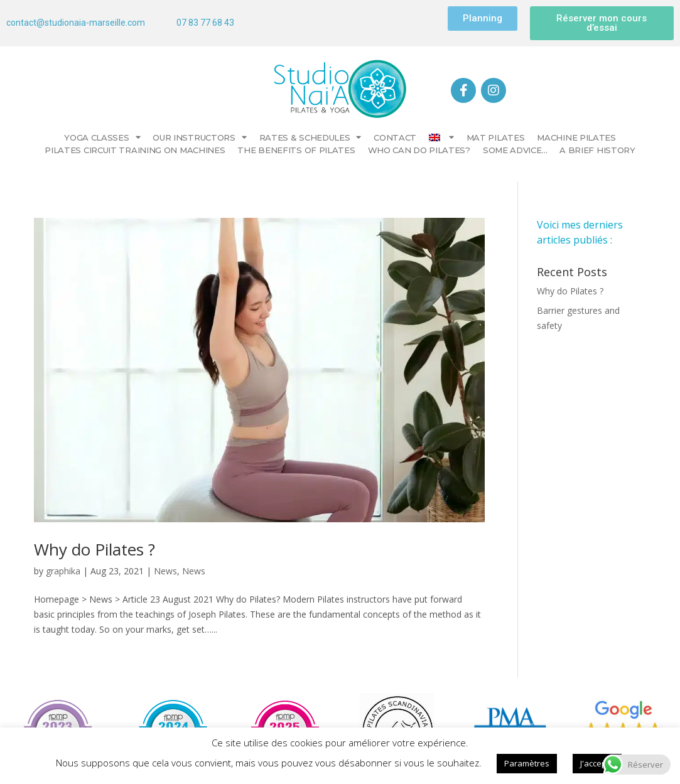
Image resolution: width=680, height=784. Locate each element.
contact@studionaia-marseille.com (76, 23)
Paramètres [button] (527, 763)
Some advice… (515, 150)
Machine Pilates (576, 137)
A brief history (597, 150)
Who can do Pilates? (419, 150)
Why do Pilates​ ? (94, 549)
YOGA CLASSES (102, 137)
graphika (63, 571)
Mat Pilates (496, 137)
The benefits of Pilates (296, 150)
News (165, 571)
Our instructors (199, 137)
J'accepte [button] (597, 763)
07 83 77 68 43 (205, 23)
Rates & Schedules (310, 137)
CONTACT (395, 137)
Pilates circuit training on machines (135, 150)
